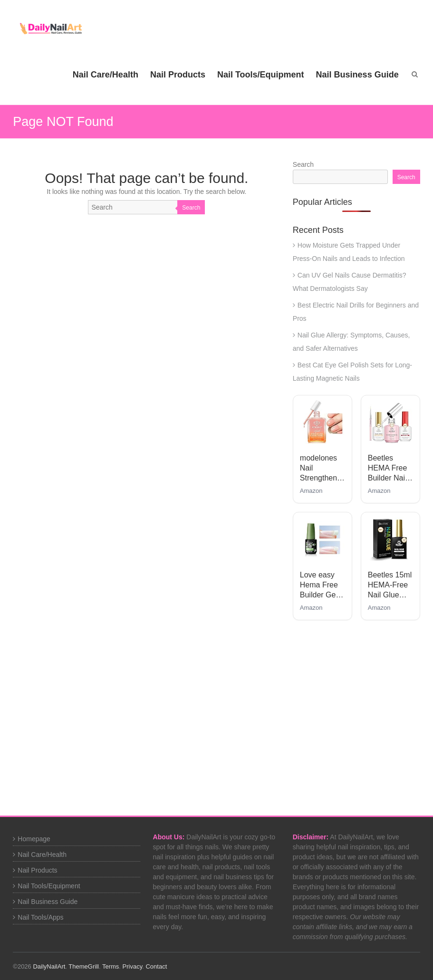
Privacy (133, 966)
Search (191, 208)
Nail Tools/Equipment (261, 75)
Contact (156, 966)
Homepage (34, 839)
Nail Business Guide (357, 75)
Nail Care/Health (106, 75)
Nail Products (178, 75)
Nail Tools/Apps (40, 917)
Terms (111, 966)
